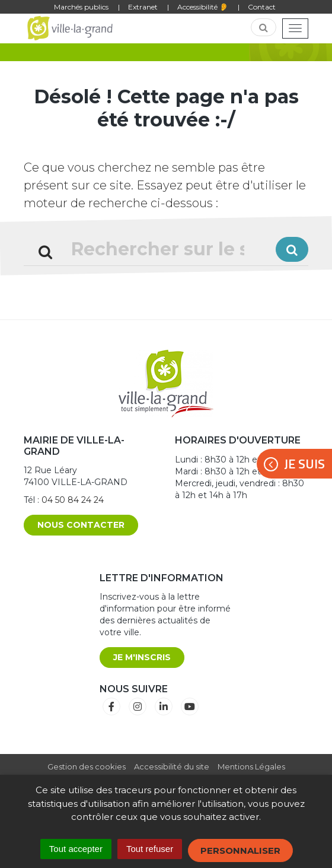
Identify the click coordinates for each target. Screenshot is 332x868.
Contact (262, 7)
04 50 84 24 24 (73, 500)
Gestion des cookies (87, 766)
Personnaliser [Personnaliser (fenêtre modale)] (240, 850)
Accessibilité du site (172, 766)
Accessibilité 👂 (203, 7)
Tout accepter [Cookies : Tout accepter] (76, 849)
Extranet (143, 7)
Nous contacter (81, 525)
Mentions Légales (251, 766)
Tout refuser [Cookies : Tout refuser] (150, 849)
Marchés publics (81, 7)
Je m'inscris (142, 657)
